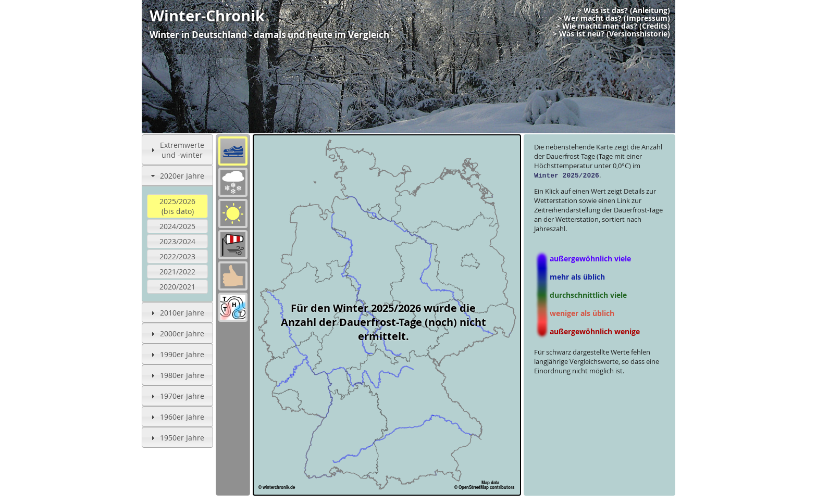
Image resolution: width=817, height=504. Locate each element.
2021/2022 (177, 272)
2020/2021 (177, 287)
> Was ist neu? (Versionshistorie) (611, 34)
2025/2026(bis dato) (177, 206)
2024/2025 (177, 226)
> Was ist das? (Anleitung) (624, 10)
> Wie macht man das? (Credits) (613, 26)
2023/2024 (177, 241)
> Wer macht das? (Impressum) (614, 18)
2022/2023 (177, 256)
